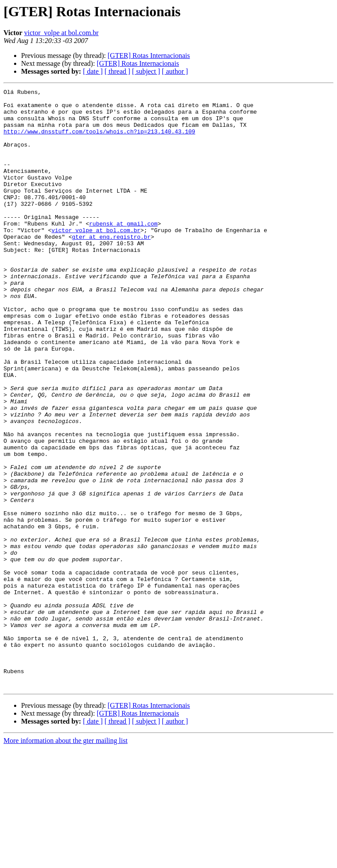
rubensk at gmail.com (123, 251)
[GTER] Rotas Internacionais (149, 56)
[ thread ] (117, 71)
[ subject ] (146, 71)
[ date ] (93, 71)
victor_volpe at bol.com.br (61, 33)
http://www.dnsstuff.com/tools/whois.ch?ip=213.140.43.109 (99, 140)
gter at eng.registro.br (111, 267)
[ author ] (175, 71)
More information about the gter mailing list (66, 860)
